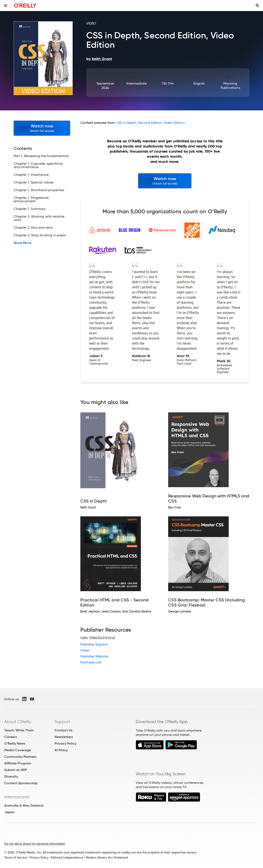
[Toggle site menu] (6, 6)
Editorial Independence (67, 858)
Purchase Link (91, 662)
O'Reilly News (15, 743)
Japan (9, 812)
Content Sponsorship (21, 783)
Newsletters (64, 737)
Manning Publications (230, 86)
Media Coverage (18, 750)
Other (85, 650)
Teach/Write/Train (19, 730)
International (17, 797)
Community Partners (20, 757)
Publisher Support (94, 644)
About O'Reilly (18, 722)
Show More (22, 243)
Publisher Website (94, 656)
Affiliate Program (18, 763)
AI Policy (61, 750)
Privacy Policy (65, 743)
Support (62, 722)
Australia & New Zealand (24, 805)
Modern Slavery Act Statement (107, 858)
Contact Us (63, 730)
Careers (11, 737)
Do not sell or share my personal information (35, 844)
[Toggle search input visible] (257, 6)
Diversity (11, 776)
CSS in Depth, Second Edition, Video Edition (150, 123)
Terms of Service (16, 858)
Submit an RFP (16, 770)
